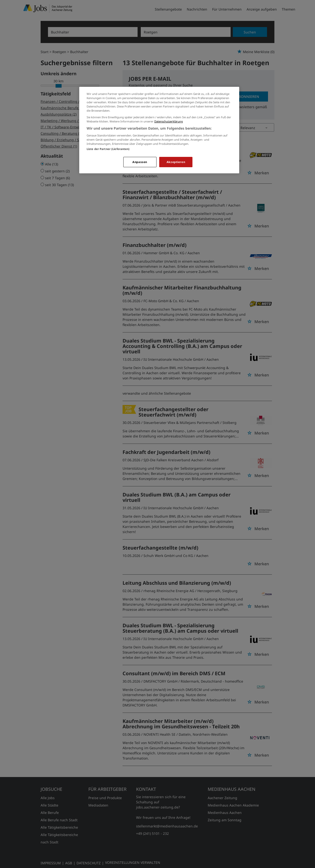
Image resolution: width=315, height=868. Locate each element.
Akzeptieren (176, 162)
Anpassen (140, 162)
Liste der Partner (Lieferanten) (108, 149)
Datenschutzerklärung (169, 121)
